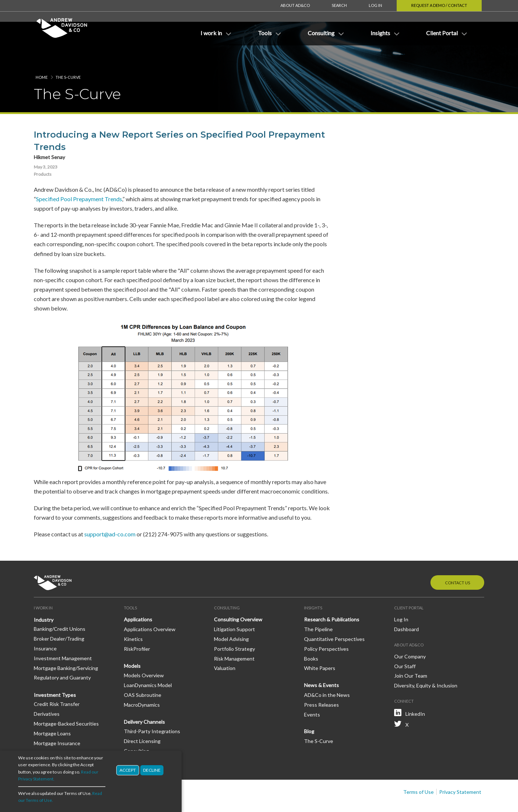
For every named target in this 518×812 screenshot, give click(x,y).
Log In (375, 5)
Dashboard (406, 607)
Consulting (136, 729)
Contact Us (458, 561)
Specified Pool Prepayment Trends (79, 177)
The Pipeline (318, 607)
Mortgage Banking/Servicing (66, 646)
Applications (138, 598)
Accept (128, 770)
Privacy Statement (460, 770)
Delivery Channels (144, 700)
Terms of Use (418, 770)
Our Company (410, 635)
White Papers (320, 646)
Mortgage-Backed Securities (66, 702)
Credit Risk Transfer (57, 682)
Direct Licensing (142, 719)
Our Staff (405, 644)
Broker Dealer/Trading (59, 617)
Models (132, 644)
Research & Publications (332, 598)
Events (312, 693)
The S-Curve (68, 55)
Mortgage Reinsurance (60, 731)
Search (339, 5)
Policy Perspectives (326, 627)
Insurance (45, 627)
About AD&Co (295, 5)
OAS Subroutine (143, 673)
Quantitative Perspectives (334, 617)
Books (311, 637)
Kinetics (133, 617)
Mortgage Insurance (57, 721)
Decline (152, 770)
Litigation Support (234, 607)
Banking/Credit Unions (60, 607)
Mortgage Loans (52, 712)
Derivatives (47, 692)
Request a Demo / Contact (439, 5)
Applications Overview (150, 607)
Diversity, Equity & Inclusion (426, 664)
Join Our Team (411, 654)
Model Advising (231, 617)
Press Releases (321, 683)
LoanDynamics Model (148, 663)
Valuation (225, 646)
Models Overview (144, 653)
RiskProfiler (137, 627)
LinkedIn (415, 692)
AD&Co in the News (327, 673)
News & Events (321, 663)
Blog (309, 709)
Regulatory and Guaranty (62, 656)
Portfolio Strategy (234, 627)
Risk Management (234, 637)
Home (42, 55)
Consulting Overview (238, 598)
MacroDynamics (142, 683)
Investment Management (63, 636)
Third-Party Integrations (152, 709)
